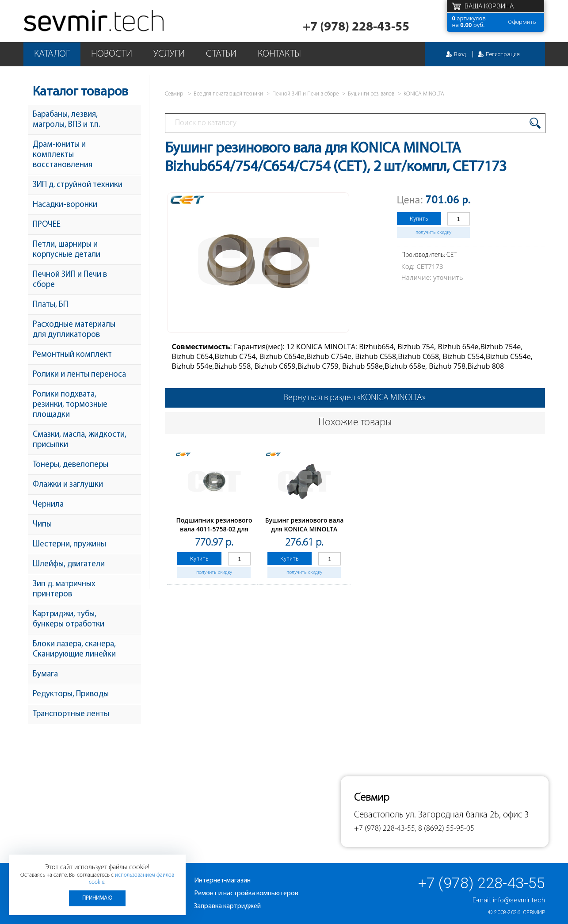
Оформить (522, 22)
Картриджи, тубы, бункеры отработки (69, 619)
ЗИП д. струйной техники (78, 185)
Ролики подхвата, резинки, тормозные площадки (70, 405)
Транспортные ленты (71, 714)
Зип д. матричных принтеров (64, 589)
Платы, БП (50, 305)
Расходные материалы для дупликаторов (74, 330)
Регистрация (503, 54)
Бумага (45, 674)
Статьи (221, 54)
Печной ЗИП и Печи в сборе (70, 280)
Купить (419, 219)
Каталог (52, 54)
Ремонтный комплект (72, 355)
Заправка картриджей (227, 906)
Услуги (169, 54)
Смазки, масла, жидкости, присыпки (80, 440)
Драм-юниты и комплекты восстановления (63, 155)
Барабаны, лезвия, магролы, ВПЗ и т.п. (66, 120)
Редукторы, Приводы (71, 694)
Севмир (534, 913)
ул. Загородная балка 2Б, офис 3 (467, 815)
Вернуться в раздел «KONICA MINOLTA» (355, 398)
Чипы (42, 525)
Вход (460, 54)
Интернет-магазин (222, 881)
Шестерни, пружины (69, 544)
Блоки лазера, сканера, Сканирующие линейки (74, 649)
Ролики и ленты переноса (79, 375)
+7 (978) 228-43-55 (356, 27)
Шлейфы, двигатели (69, 564)
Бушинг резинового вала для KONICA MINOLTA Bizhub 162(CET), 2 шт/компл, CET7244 (305, 533)
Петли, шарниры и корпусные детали (67, 250)
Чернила (48, 505)
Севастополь (379, 815)
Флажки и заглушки (68, 485)
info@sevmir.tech (519, 900)
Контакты (279, 54)
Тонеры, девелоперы (71, 465)
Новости (112, 54)
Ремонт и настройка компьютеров (246, 893)
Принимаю (97, 898)
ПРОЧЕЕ (47, 225)
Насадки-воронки (65, 205)
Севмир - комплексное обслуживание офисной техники (95, 21)
